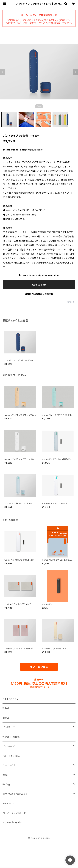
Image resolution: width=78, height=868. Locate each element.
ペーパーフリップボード (14, 813)
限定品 (6, 718)
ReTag (6, 784)
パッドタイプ (9, 746)
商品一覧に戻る (39, 667)
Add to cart (39, 285)
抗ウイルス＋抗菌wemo (15, 794)
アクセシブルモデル (12, 822)
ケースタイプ (9, 765)
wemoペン (8, 803)
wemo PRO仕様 (11, 737)
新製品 (6, 708)
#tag (5, 775)
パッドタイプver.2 (11, 756)
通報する (71, 302)
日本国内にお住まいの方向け (39, 294)
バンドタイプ (9, 727)
